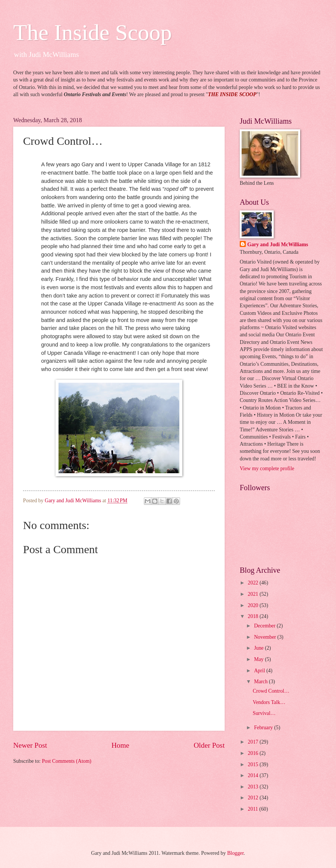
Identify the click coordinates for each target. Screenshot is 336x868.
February (264, 728)
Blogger (236, 853)
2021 (254, 594)
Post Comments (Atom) (67, 761)
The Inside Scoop (92, 32)
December (265, 626)
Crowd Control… (271, 691)
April (260, 671)
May (260, 659)
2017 (254, 742)
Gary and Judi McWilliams (278, 245)
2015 (254, 764)
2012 (254, 798)
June (260, 648)
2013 (254, 787)
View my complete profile (267, 469)
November (266, 637)
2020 (254, 605)
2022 (254, 583)
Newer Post (30, 745)
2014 (254, 775)
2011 (254, 809)
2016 (254, 753)
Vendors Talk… (269, 702)
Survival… (264, 713)
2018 (254, 616)
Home (120, 745)
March (261, 682)
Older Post (209, 745)
